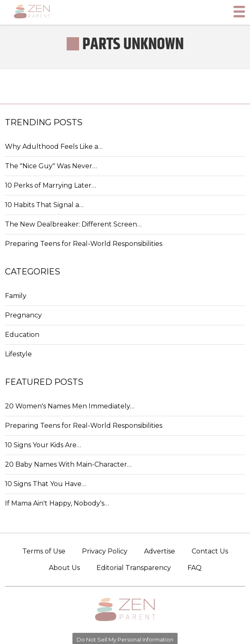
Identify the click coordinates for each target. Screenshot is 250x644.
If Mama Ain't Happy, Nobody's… (57, 503)
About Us (64, 568)
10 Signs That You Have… (46, 484)
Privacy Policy (105, 551)
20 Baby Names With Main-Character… (68, 464)
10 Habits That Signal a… (44, 205)
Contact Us (210, 551)
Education (22, 335)
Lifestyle (18, 354)
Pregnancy (23, 315)
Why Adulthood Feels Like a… (54, 147)
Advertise (160, 551)
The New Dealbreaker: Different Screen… (73, 224)
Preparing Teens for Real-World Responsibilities (84, 244)
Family (16, 296)
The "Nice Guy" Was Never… (51, 166)
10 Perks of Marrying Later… (50, 185)
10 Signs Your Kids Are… (43, 445)
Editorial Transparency (134, 568)
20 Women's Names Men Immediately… (70, 406)
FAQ (195, 568)
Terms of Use (44, 551)
